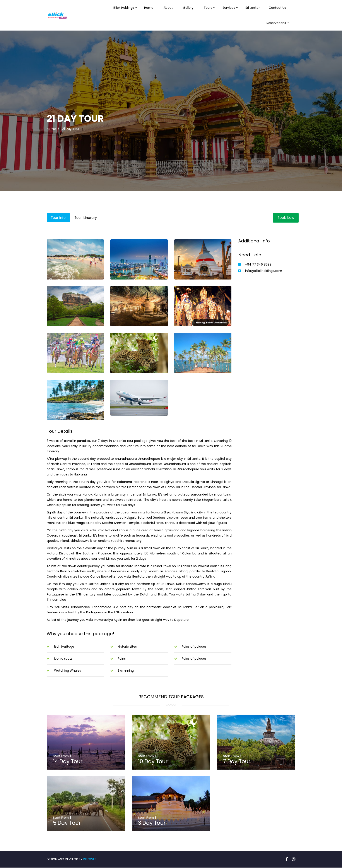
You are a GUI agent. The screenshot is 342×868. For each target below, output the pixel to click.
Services (229, 8)
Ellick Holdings (124, 8)
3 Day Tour (152, 823)
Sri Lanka (252, 8)
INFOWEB (90, 860)
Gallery (188, 8)
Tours (208, 8)
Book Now (286, 218)
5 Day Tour (67, 823)
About (168, 8)
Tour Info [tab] (59, 218)
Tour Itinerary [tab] (87, 218)
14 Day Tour (68, 762)
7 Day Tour (237, 762)
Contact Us (277, 8)
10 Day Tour (153, 762)
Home (149, 8)
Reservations (276, 23)
